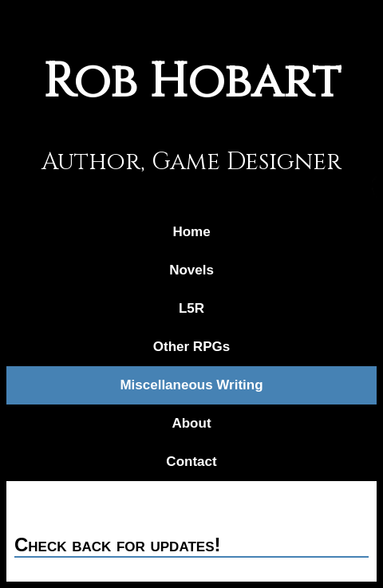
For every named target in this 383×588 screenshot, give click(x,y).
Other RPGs (191, 347)
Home (191, 232)
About (191, 423)
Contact (191, 462)
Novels (191, 270)
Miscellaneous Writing (191, 385)
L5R (191, 308)
